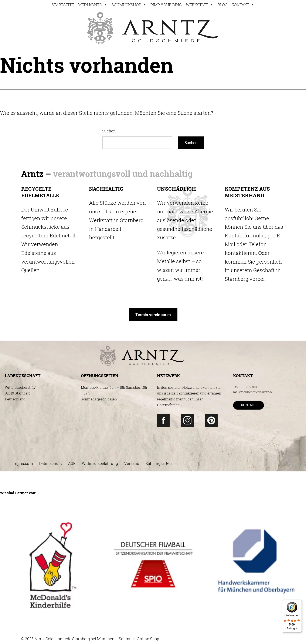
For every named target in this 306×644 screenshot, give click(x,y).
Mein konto (93, 5)
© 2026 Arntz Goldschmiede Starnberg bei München (68, 639)
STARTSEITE (63, 5)
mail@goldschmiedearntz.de (253, 392)
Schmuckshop (129, 5)
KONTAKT (249, 405)
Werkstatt (200, 5)
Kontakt (243, 5)
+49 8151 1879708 (245, 387)
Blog (222, 5)
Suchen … (110, 131)
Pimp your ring (166, 5)
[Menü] (299, 602)
